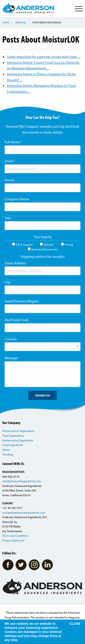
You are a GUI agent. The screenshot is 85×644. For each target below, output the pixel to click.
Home (6, 22)
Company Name (17, 199)
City (7, 282)
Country (11, 339)
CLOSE (75, 624)
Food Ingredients (13, 445)
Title (8, 218)
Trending (21, 22)
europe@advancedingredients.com (24, 512)
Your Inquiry (43, 237)
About (6, 450)
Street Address (15, 263)
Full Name (13, 142)
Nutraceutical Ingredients (18, 440)
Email (10, 161)
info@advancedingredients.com (22, 481)
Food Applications (13, 436)
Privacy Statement (13, 540)
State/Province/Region (22, 301)
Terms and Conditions (15, 536)
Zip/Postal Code (17, 320)
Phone (10, 180)
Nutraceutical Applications (18, 431)
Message (11, 358)
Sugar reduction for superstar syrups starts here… (44, 57)
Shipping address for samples (43, 256)
